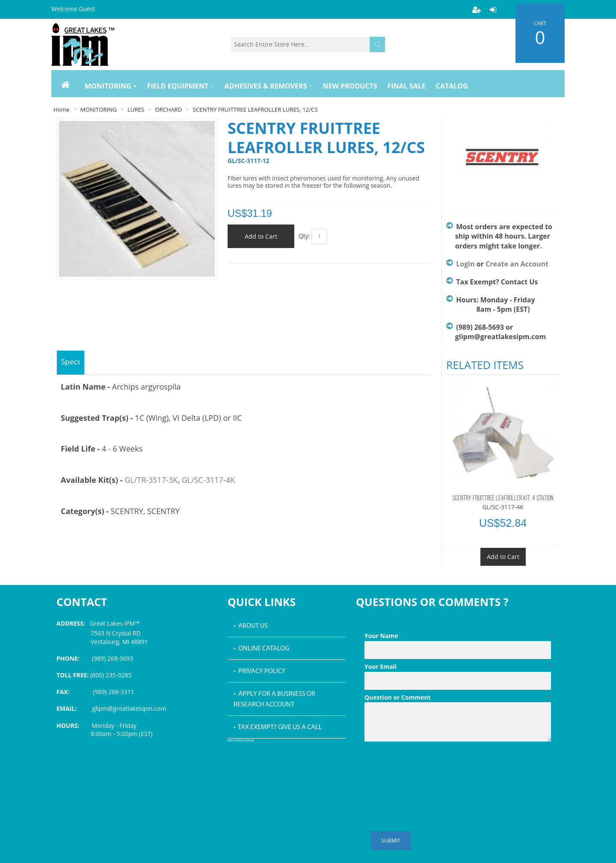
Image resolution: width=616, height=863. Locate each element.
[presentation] (429, 766)
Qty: (304, 236)
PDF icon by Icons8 (241, 741)
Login (465, 264)
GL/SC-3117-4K (208, 480)
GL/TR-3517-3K (151, 480)
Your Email (458, 667)
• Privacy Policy (260, 671)
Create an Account (517, 264)
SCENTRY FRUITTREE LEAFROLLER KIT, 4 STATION (503, 499)
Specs (71, 362)
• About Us (251, 626)
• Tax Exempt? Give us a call (278, 727)
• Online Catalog (261, 649)
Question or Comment (458, 697)
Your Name (458, 636)
